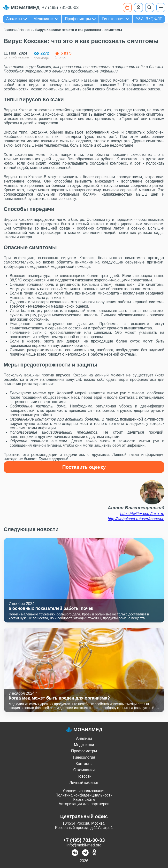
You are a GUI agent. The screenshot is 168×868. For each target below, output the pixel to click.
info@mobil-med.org (84, 845)
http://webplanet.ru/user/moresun (136, 519)
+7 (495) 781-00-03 (60, 8)
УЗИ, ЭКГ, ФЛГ (149, 19)
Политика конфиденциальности (84, 795)
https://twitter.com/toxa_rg (142, 514)
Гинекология (113, 19)
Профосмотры (78, 19)
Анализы (14, 19)
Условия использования (84, 791)
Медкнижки (43, 19)
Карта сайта (84, 800)
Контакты (84, 764)
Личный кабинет (84, 783)
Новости (84, 776)
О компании (84, 770)
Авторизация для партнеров (84, 804)
